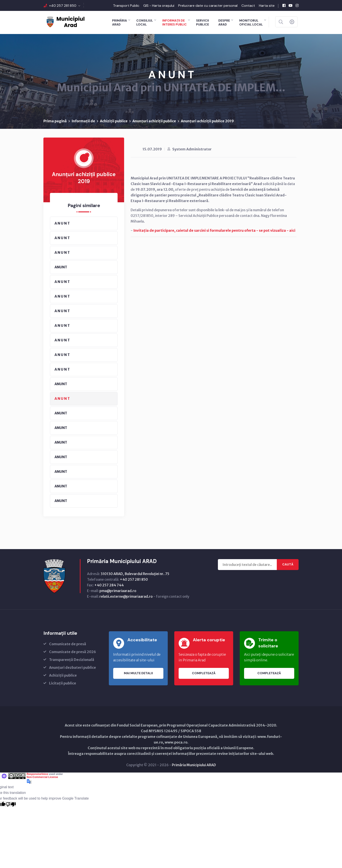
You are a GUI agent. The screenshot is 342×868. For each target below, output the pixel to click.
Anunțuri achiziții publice (154, 121)
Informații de (83, 121)
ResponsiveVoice (37, 774)
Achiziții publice (114, 121)
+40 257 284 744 (109, 585)
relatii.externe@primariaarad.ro (126, 596)
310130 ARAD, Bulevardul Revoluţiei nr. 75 (135, 574)
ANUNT (61, 267)
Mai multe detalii (138, 673)
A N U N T (62, 223)
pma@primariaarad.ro (118, 591)
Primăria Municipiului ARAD (194, 765)
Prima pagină (55, 121)
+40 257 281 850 (63, 6)
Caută (288, 565)
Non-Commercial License (42, 777)
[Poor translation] (11, 804)
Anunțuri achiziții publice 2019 (207, 121)
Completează (204, 673)
